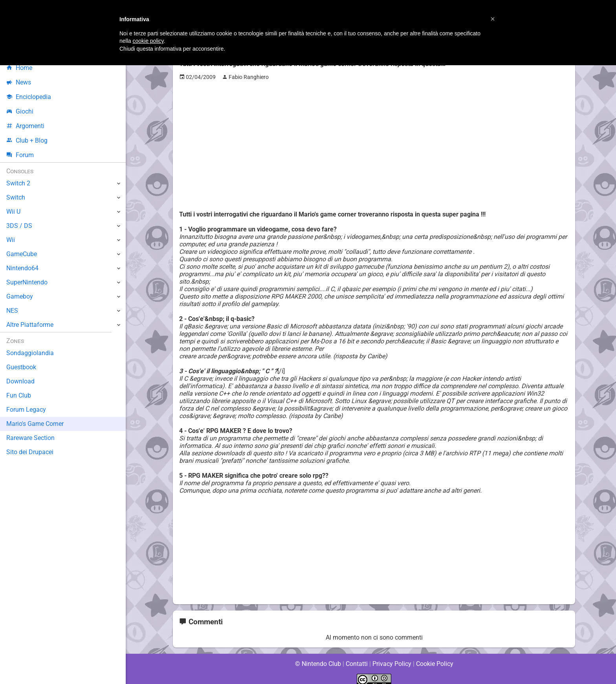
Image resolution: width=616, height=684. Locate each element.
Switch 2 (18, 183)
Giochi (20, 111)
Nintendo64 (23, 268)
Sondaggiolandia (30, 353)
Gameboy (20, 296)
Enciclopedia (29, 97)
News (19, 82)
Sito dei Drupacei (30, 452)
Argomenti (26, 126)
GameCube (22, 254)
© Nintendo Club (318, 656)
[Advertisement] (374, 142)
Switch (16, 197)
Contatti (357, 656)
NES (12, 311)
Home (19, 68)
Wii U (13, 212)
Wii (11, 240)
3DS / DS (19, 226)
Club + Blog (27, 140)
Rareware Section (31, 438)
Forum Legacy (26, 410)
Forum (20, 155)
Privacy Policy (392, 656)
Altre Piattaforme (30, 325)
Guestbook (21, 367)
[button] (493, 19)
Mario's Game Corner (35, 424)
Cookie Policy (434, 656)
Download (20, 381)
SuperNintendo (27, 282)
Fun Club (18, 395)
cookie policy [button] (148, 41)
